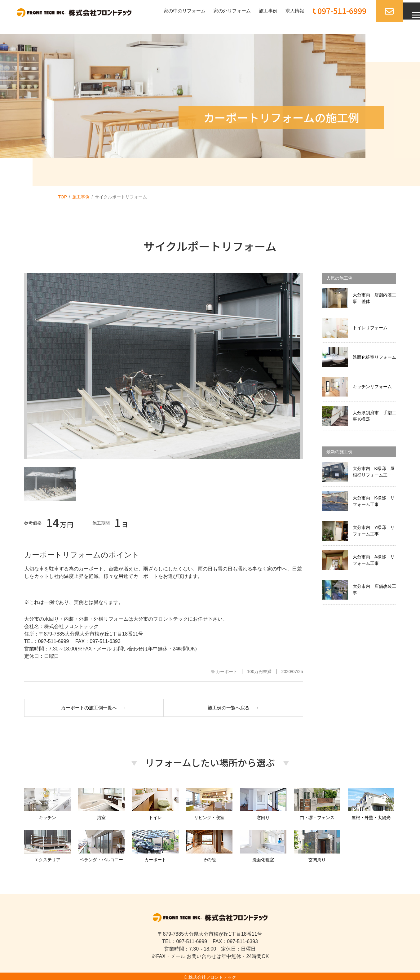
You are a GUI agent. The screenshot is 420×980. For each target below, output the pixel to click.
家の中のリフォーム (170, 11)
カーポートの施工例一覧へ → (91, 706)
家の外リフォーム (221, 11)
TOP (63, 197)
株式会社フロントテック (212, 975)
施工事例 (259, 11)
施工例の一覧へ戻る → (236, 706)
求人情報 (286, 11)
